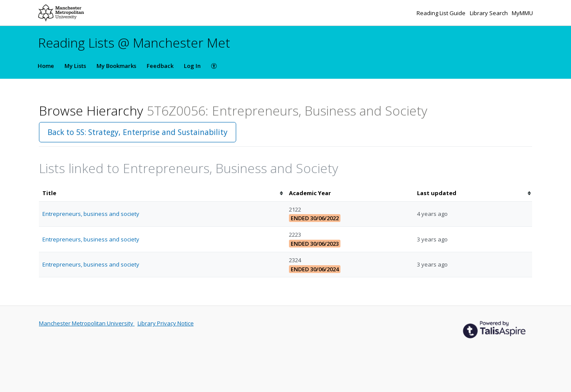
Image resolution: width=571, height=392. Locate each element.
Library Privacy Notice (166, 323)
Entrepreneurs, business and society (91, 214)
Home (46, 66)
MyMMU (522, 13)
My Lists (75, 66)
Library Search (489, 13)
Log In (192, 66)
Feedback (160, 66)
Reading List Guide (442, 13)
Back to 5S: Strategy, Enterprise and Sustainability (138, 132)
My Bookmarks (116, 66)
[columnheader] (162, 193)
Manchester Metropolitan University (87, 323)
